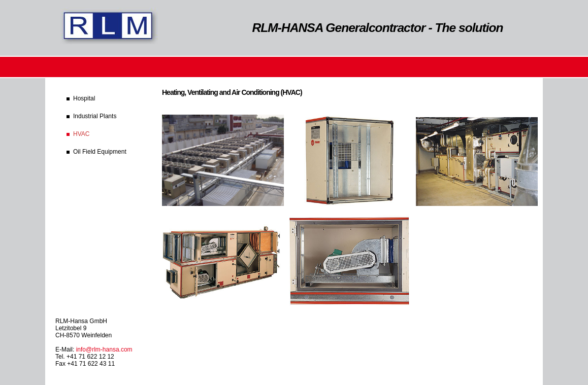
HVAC (81, 134)
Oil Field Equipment (100, 152)
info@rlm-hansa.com (104, 349)
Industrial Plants (95, 116)
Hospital (84, 98)
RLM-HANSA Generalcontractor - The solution (378, 28)
